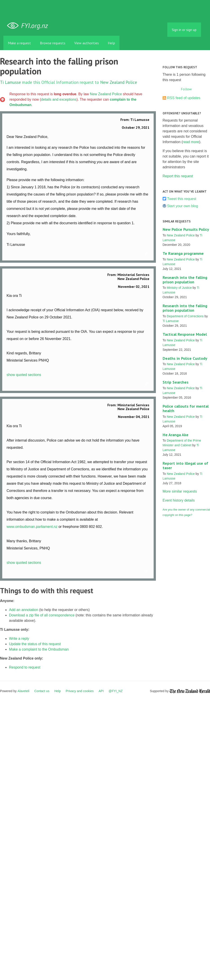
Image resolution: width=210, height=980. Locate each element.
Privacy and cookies (80, 691)
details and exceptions (59, 99)
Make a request (19, 43)
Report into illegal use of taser (185, 466)
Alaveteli (23, 691)
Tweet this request (182, 199)
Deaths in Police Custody (185, 358)
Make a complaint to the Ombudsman (39, 649)
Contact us (42, 691)
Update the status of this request (35, 644)
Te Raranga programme (183, 253)
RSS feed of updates (184, 98)
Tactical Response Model (185, 334)
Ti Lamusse (10, 82)
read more (191, 142)
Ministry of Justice (179, 288)
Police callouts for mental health (186, 408)
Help (111, 43)
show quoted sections (24, 375)
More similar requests (180, 491)
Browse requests (53, 43)
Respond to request (25, 667)
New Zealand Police (119, 82)
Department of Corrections (185, 316)
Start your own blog (183, 206)
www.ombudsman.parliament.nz (32, 527)
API (101, 691)
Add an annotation (24, 610)
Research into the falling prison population (185, 280)
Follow (186, 89)
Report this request (178, 176)
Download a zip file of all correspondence (42, 615)
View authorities (87, 43)
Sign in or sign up (184, 30)
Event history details (179, 500)
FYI (29, 26)
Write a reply (19, 639)
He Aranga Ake (176, 435)
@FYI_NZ (116, 691)
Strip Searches (176, 382)
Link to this (147, 254)
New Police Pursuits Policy (186, 229)
